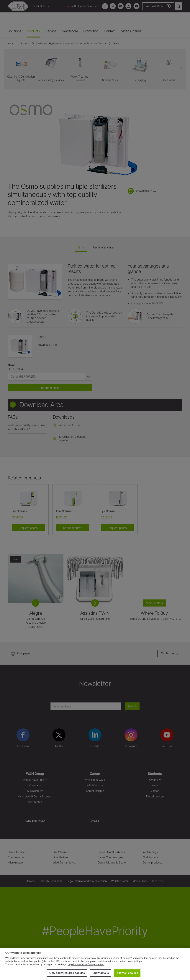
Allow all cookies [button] (127, 973)
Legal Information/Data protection (86, 964)
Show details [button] (101, 973)
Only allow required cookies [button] (67, 973)
